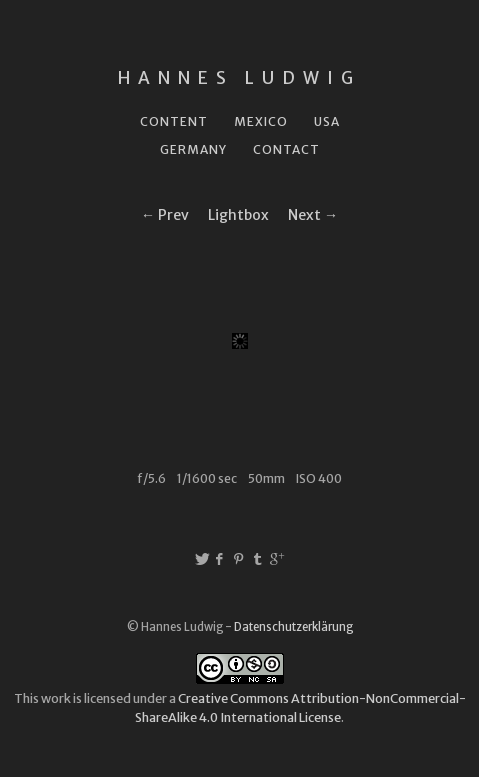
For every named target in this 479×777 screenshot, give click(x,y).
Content (174, 121)
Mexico (261, 121)
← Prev (165, 215)
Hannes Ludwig (239, 78)
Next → (313, 215)
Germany (193, 149)
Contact (286, 149)
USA (327, 121)
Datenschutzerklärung (293, 627)
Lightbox (238, 215)
